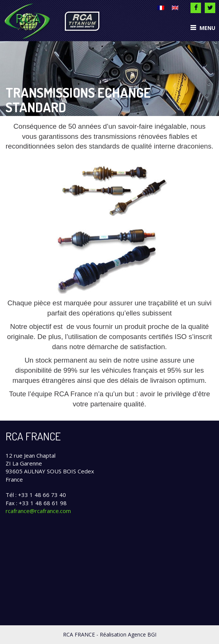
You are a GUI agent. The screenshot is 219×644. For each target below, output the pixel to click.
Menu (203, 28)
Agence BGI (142, 634)
